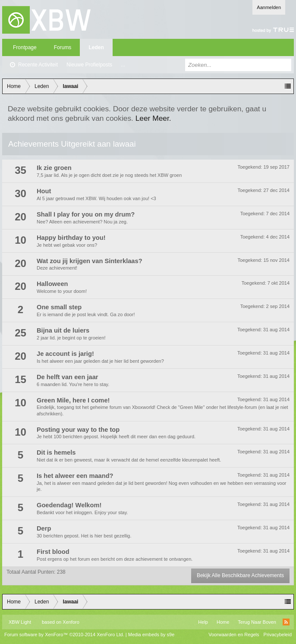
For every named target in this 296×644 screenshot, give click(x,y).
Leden (96, 47)
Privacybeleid (278, 635)
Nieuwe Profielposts (89, 65)
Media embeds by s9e (151, 635)
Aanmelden (269, 7)
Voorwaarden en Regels (234, 635)
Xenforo (71, 622)
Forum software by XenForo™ (64, 635)
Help (203, 622)
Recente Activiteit (38, 65)
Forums (63, 47)
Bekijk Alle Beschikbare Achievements (240, 575)
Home (223, 622)
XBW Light (20, 622)
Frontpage (25, 47)
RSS (286, 622)
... (123, 65)
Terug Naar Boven (257, 622)
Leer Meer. (153, 118)
